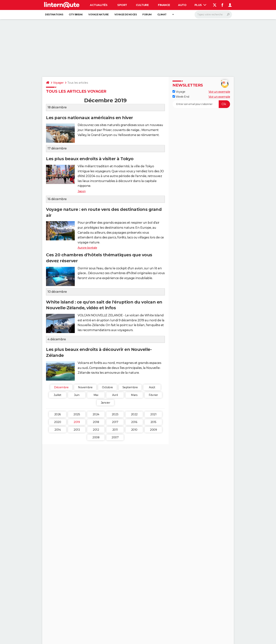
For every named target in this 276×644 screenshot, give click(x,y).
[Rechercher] (213, 15)
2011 (115, 430)
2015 (153, 422)
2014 (58, 430)
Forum (147, 14)
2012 (96, 430)
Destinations (54, 14)
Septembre (130, 387)
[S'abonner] (201, 104)
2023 (115, 414)
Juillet (58, 395)
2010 (134, 430)
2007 (115, 437)
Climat (162, 14)
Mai (96, 395)
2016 (134, 422)
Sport (122, 5)
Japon (82, 191)
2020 (58, 422)
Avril (115, 395)
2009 (153, 430)
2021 (153, 414)
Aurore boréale (87, 248)
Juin (77, 395)
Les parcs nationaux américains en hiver (90, 118)
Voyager (58, 83)
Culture (142, 5)
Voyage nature (99, 14)
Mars (134, 395)
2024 (96, 414)
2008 (96, 437)
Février (153, 395)
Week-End (181, 97)
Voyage (179, 92)
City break (76, 14)
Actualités (99, 5)
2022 (134, 414)
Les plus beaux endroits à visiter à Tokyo (90, 159)
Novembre (85, 387)
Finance (164, 5)
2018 (96, 422)
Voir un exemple (219, 92)
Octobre (107, 387)
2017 (115, 422)
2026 (58, 414)
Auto (182, 5)
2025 (77, 414)
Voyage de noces (126, 14)
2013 (77, 430)
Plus (200, 5)
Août (152, 387)
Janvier (106, 403)
